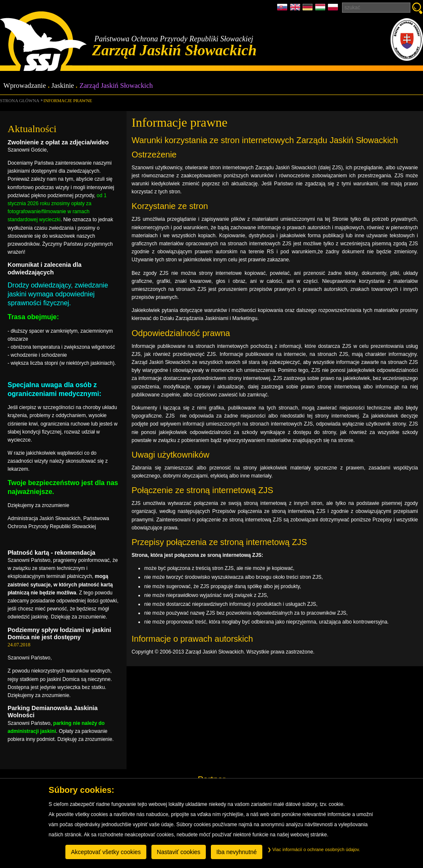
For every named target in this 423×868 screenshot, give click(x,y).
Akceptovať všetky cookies (106, 852)
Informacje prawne (68, 100)
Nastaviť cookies (179, 852)
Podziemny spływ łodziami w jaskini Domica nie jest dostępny (59, 633)
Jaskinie (63, 86)
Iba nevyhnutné (237, 852)
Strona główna (20, 100)
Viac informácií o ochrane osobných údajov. (314, 849)
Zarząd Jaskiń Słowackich (116, 86)
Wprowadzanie (25, 86)
